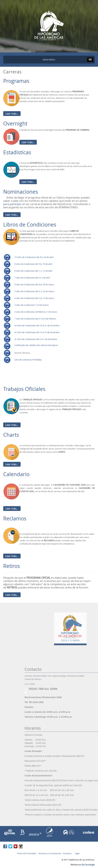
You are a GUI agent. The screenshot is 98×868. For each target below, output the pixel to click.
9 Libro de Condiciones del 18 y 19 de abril (33, 264)
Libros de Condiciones (30, 225)
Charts (11, 435)
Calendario (16, 474)
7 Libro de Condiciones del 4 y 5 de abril (32, 278)
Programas (16, 81)
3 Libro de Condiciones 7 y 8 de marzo (32, 305)
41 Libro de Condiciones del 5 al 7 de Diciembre (36, 339)
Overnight (15, 124)
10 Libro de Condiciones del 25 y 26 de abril (34, 257)
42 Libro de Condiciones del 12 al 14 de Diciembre (37, 332)
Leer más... (12, 114)
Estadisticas (17, 152)
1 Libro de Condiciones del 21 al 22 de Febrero (35, 319)
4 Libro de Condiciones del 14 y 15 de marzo (34, 298)
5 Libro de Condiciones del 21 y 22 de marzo (35, 291)
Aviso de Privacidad (27, 853)
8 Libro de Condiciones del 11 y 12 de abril (33, 271)
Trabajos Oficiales (24, 389)
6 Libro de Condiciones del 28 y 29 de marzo (34, 285)
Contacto (67, 853)
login (77, 853)
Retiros (12, 566)
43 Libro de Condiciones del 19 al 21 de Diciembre (37, 326)
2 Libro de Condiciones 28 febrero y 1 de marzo (36, 312)
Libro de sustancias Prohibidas (28, 360)
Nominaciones (21, 192)
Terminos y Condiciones (50, 853)
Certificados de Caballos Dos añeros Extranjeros (36, 345)
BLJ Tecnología (88, 865)
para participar (13, 204)
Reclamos (15, 518)
